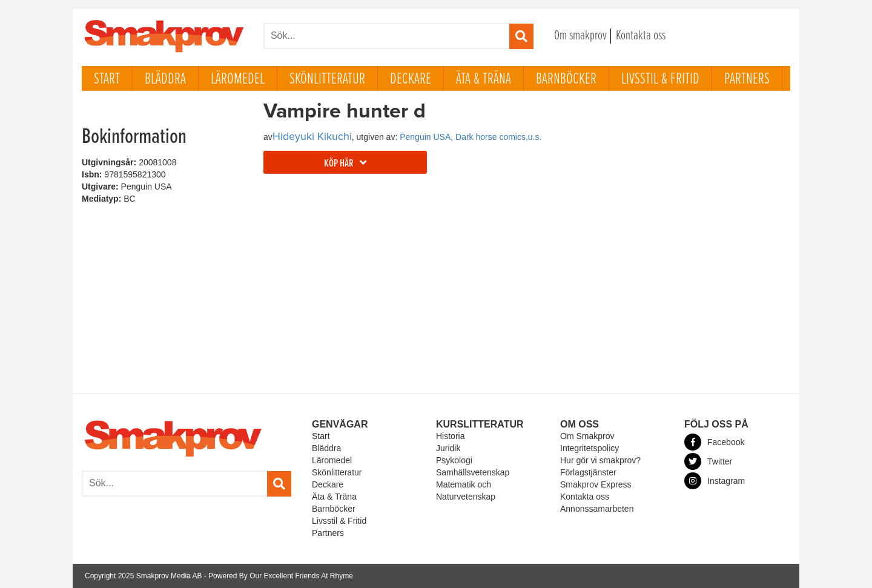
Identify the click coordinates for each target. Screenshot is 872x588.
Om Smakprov (587, 436)
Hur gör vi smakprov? (600, 460)
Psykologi (454, 460)
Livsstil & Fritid (660, 79)
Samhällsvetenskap (473, 472)
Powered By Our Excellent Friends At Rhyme (281, 576)
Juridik (448, 448)
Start (107, 79)
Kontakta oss (641, 36)
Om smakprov (580, 36)
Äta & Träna (484, 79)
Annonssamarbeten (597, 509)
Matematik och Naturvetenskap (466, 491)
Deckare (411, 79)
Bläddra (165, 79)
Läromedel (238, 79)
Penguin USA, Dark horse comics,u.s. (471, 137)
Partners (747, 79)
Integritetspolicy (590, 448)
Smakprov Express (596, 484)
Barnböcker (566, 79)
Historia (450, 436)
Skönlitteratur (327, 79)
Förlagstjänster (588, 472)
